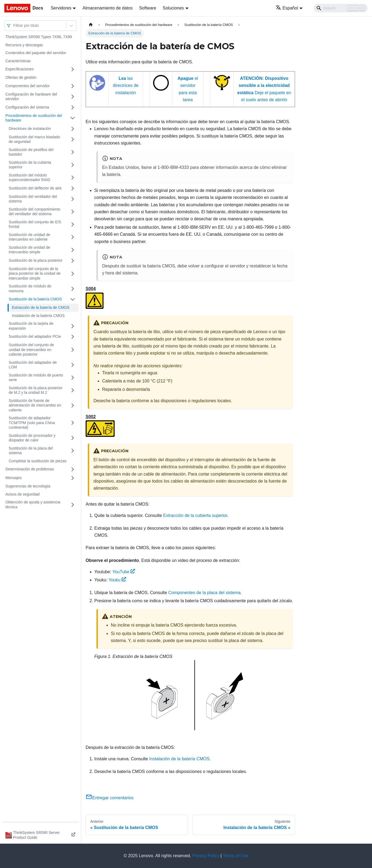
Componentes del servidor (28, 86)
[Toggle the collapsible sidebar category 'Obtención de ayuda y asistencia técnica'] (73, 505)
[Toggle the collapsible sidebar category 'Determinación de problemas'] (73, 469)
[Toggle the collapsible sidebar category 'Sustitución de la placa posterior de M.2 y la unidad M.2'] (73, 390)
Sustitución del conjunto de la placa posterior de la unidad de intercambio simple (35, 273)
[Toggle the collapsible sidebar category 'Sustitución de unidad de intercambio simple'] (73, 250)
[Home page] (91, 25)
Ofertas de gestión (21, 77)
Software (148, 8)
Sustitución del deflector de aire (35, 188)
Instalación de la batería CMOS (38, 316)
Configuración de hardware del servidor (31, 97)
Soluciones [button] (173, 8)
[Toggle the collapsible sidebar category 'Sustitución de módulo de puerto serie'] (73, 378)
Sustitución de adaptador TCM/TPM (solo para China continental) (32, 423)
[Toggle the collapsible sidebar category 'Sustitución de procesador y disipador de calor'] (73, 438)
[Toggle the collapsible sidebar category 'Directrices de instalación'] (73, 129)
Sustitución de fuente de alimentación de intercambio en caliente (35, 405)
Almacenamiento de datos (107, 8)
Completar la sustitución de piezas (38, 461)
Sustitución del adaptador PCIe (35, 336)
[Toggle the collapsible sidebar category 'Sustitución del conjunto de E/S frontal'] (73, 225)
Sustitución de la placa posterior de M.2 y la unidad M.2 (35, 390)
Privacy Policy (206, 856)
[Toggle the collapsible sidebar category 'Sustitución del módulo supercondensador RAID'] (73, 178)
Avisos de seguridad (22, 494)
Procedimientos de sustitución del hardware (34, 118)
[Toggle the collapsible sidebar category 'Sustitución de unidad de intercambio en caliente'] (73, 237)
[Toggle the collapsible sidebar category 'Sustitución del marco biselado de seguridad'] (73, 140)
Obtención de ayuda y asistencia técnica (33, 505)
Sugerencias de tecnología (28, 486)
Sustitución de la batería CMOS (35, 299)
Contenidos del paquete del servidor (36, 53)
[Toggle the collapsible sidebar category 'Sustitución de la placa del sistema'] (73, 451)
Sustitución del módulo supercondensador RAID (29, 178)
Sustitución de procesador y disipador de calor (32, 438)
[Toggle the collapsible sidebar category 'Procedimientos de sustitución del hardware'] (73, 118)
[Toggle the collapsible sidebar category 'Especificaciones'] (73, 69)
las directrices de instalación (126, 86)
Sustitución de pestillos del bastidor (31, 152)
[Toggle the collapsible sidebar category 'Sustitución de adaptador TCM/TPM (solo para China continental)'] (73, 423)
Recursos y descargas (24, 45)
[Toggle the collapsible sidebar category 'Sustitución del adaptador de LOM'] (73, 365)
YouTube (124, 572)
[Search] (341, 8)
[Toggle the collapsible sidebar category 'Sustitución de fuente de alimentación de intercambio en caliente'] (73, 406)
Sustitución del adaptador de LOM (33, 365)
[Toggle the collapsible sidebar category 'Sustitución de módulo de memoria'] (73, 289)
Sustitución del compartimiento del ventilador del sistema (35, 212)
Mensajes (14, 478)
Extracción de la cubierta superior (195, 515)
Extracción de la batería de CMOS (41, 307)
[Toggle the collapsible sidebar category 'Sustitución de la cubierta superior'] (73, 165)
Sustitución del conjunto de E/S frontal (35, 224)
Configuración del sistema (27, 107)
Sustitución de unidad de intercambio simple (29, 250)
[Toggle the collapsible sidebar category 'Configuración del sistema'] (73, 107)
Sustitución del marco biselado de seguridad (34, 139)
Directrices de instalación (30, 129)
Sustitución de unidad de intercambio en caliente (29, 237)
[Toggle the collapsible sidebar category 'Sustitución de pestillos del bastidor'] (73, 152)
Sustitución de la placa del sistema (31, 451)
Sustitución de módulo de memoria (30, 289)
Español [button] (287, 8)
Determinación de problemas (30, 469)
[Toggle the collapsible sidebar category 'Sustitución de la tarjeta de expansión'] (73, 326)
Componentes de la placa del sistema (204, 593)
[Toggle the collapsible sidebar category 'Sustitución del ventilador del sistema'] (73, 199)
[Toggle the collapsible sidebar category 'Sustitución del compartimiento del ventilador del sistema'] (73, 212)
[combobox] (14, 26)
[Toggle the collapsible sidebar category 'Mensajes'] (73, 478)
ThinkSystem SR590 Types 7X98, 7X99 (39, 37)
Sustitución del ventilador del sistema (33, 199)
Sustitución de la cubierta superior (30, 165)
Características (18, 61)
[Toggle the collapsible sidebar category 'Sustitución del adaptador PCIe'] (73, 337)
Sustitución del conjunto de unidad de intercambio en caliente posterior (31, 350)
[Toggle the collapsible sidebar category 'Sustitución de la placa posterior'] (73, 261)
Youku (117, 580)
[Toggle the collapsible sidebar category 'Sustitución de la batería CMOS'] (73, 299)
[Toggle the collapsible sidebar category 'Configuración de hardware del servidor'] (73, 97)
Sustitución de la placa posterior (35, 260)
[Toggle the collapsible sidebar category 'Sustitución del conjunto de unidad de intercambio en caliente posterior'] (73, 350)
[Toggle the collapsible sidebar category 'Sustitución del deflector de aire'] (73, 188)
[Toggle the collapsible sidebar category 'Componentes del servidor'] (73, 86)
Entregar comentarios (110, 798)
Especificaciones (20, 69)
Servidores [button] (61, 8)
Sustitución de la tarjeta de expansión (31, 326)
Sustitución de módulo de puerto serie (36, 378)
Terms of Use (235, 856)
